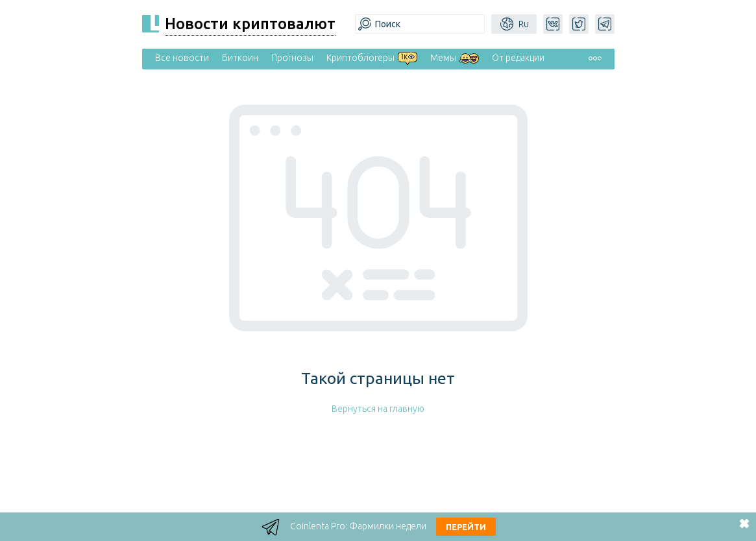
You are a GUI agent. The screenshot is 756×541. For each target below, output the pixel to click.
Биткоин (240, 58)
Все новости (182, 58)
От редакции (518, 58)
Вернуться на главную (378, 409)
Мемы (443, 58)
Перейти (466, 527)
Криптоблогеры (360, 58)
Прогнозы (292, 58)
